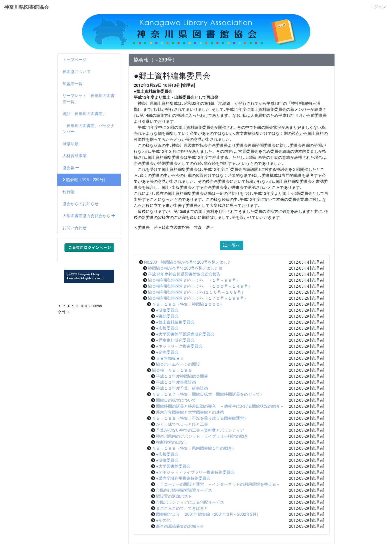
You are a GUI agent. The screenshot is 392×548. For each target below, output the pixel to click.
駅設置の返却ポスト (174, 496)
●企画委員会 (167, 352)
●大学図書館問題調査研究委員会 (185, 334)
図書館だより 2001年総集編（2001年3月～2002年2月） (208, 514)
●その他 (163, 520)
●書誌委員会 (167, 316)
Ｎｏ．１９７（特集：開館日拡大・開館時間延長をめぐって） (208, 394)
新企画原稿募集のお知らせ (180, 526)
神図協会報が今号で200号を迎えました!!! (185, 268)
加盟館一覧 (72, 84)
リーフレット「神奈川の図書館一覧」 (88, 99)
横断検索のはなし (172, 442)
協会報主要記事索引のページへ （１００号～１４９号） (200, 286)
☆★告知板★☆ (170, 358)
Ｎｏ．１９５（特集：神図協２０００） (188, 304)
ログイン (378, 7)
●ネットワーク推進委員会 (179, 346)
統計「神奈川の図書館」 (84, 114)
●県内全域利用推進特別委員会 (183, 478)
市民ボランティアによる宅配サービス (190, 502)
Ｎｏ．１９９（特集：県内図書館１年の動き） (194, 448)
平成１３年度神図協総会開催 (182, 376)
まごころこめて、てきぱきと (182, 508)
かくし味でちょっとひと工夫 (182, 424)
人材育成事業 (74, 156)
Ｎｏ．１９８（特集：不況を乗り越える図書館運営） (200, 418)
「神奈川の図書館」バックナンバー (88, 129)
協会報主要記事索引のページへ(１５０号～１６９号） (197, 292)
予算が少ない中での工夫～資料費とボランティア (200, 430)
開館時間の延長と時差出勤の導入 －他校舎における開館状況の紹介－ (220, 406)
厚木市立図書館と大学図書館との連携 (190, 412)
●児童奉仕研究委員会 (175, 340)
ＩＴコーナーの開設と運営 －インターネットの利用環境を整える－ (218, 484)
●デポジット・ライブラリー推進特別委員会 (195, 472)
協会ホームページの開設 (178, 364)
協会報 (71, 168)
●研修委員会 (167, 310)
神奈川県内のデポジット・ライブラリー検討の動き (202, 436)
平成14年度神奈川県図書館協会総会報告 (184, 274)
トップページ (74, 60)
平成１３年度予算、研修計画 (182, 388)
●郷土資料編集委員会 (175, 322)
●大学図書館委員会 (173, 466)
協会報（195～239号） (85, 180)
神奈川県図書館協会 (26, 7)
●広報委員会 (167, 328)
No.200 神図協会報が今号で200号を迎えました (188, 262)
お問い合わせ (74, 228)
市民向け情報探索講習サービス (184, 490)
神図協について (76, 72)
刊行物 (68, 192)
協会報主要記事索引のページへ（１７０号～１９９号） (198, 298)
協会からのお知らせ (80, 204)
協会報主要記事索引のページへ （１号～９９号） (194, 280)
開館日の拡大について (176, 400)
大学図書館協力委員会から (89, 216)
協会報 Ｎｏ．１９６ (172, 370)
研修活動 (70, 144)
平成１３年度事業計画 (176, 382)
